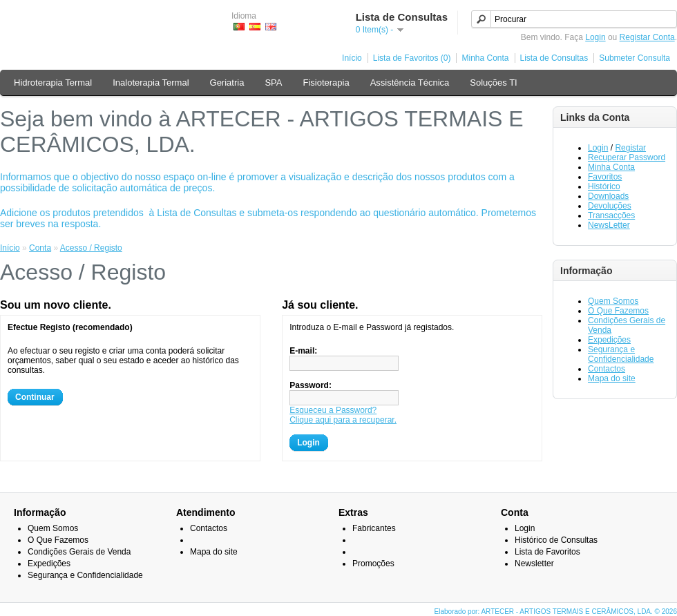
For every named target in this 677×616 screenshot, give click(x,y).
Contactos (607, 369)
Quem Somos (613, 301)
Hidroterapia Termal (53, 83)
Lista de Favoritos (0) (412, 58)
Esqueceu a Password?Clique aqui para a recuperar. (343, 415)
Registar (630, 148)
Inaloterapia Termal (151, 83)
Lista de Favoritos (547, 552)
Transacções (611, 215)
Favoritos (605, 177)
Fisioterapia (326, 83)
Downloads (608, 196)
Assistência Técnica (410, 83)
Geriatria (227, 83)
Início (352, 58)
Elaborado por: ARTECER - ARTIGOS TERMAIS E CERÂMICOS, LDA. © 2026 (556, 612)
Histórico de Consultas (556, 540)
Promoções (373, 564)
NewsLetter (609, 225)
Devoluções (610, 206)
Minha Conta (485, 58)
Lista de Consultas (554, 58)
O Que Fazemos (618, 311)
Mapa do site (612, 378)
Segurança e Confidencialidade (621, 354)
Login (595, 37)
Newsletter (534, 564)
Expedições (609, 340)
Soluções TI (493, 83)
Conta (40, 248)
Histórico (604, 186)
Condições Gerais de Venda (79, 552)
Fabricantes (374, 528)
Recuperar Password (627, 157)
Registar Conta (647, 37)
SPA (273, 83)
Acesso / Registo (91, 248)
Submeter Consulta (635, 58)
